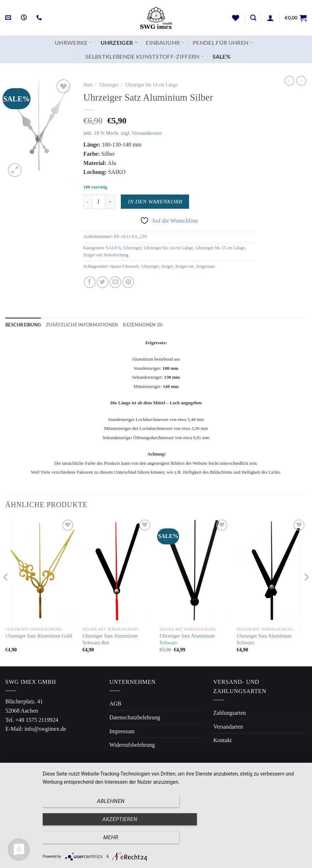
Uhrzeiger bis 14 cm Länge (151, 85)
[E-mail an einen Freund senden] (115, 282)
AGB (115, 704)
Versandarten (228, 727)
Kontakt (222, 740)
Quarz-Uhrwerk (124, 266)
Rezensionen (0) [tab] (143, 325)
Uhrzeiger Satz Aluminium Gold (39, 636)
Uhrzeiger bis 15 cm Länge (220, 248)
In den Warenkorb (155, 201)
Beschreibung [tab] (23, 325)
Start (88, 85)
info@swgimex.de (45, 729)
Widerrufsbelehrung (132, 745)
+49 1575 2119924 (37, 720)
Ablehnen (82, 838)
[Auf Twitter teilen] (103, 282)
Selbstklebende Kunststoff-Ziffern (145, 57)
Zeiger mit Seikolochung (106, 255)
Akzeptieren (174, 838)
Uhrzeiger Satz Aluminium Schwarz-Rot (110, 639)
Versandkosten (147, 133)
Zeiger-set (184, 266)
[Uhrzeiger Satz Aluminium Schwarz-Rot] (117, 570)
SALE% (222, 56)
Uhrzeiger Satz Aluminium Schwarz (187, 639)
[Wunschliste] (236, 18)
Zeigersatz (205, 266)
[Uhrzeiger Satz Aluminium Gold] (40, 570)
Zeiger (167, 266)
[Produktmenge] (98, 202)
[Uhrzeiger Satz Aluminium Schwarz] (195, 570)
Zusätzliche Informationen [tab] (82, 325)
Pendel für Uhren (223, 43)
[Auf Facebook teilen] (90, 282)
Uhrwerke (74, 43)
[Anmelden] (270, 18)
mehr (265, 838)
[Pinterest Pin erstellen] (128, 282)
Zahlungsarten (230, 713)
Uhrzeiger (119, 43)
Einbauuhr (165, 43)
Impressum (122, 731)
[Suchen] (253, 18)
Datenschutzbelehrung (135, 717)
